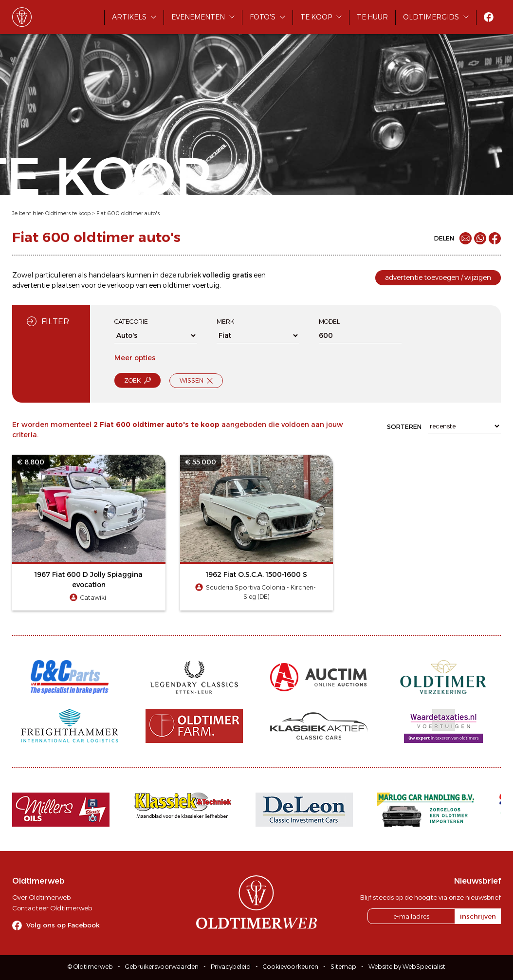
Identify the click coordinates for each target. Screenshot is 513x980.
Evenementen (198, 17)
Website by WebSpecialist (407, 967)
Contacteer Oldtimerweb (52, 908)
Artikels (129, 17)
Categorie (131, 322)
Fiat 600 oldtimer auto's (128, 213)
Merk (225, 322)
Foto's (263, 17)
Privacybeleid (231, 967)
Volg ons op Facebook (63, 925)
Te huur (372, 17)
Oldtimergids (431, 17)
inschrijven (478, 916)
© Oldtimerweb (90, 967)
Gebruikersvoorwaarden (162, 967)
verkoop (121, 285)
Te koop (316, 17)
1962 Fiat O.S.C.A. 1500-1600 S (256, 574)
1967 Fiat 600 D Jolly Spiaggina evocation (89, 580)
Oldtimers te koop (68, 213)
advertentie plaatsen (46, 285)
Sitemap (343, 967)
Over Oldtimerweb (41, 897)
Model (329, 322)
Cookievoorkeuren (291, 967)
